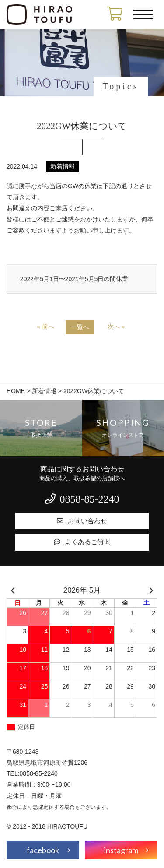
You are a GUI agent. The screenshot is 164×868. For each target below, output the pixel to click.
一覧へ (80, 327)
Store (41, 428)
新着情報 (44, 391)
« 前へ (45, 327)
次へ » (116, 327)
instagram (121, 850)
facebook (43, 850)
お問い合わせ (82, 521)
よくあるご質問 (82, 542)
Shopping (123, 428)
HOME (16, 391)
